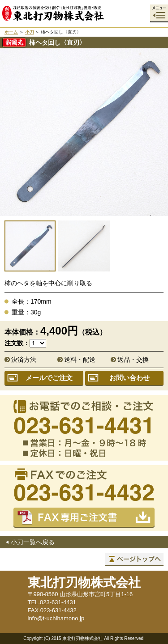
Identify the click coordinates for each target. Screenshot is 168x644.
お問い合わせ (129, 378)
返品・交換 (133, 360)
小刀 (30, 32)
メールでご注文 (49, 378)
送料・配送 (80, 360)
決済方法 (24, 360)
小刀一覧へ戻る (33, 542)
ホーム (11, 32)
